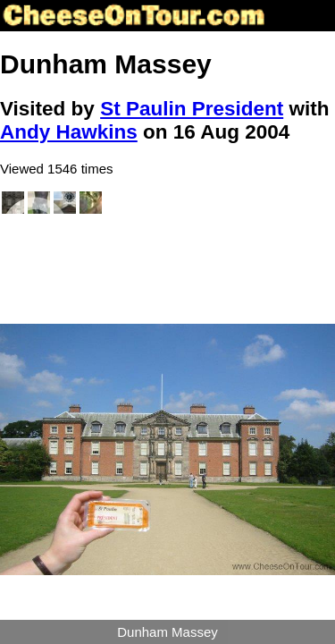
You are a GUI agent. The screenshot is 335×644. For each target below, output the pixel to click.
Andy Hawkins (69, 132)
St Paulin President (192, 109)
